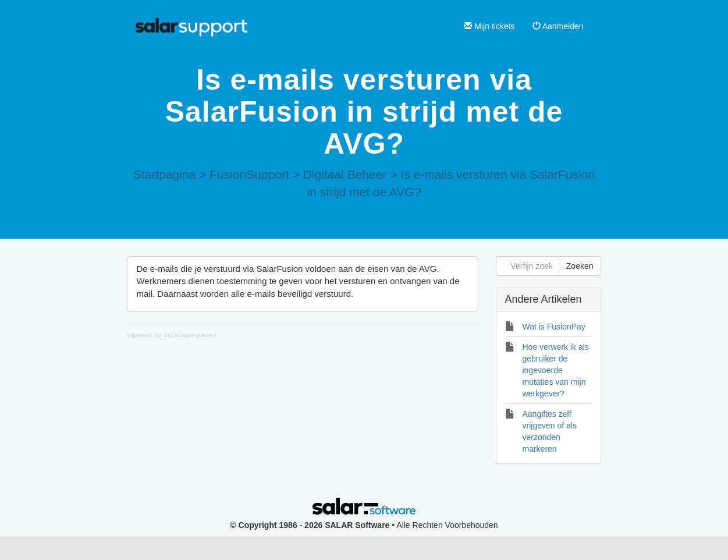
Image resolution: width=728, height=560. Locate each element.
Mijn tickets (489, 26)
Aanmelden (558, 26)
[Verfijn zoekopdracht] (528, 266)
